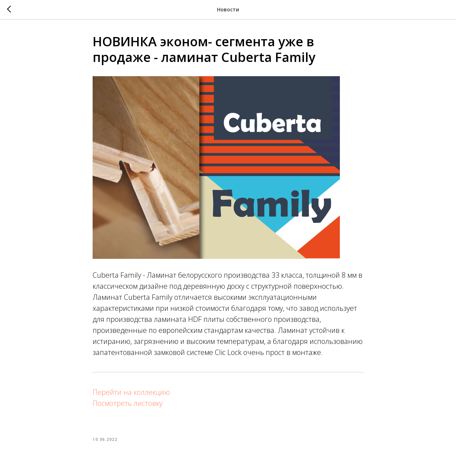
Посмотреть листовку (128, 403)
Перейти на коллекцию (131, 392)
